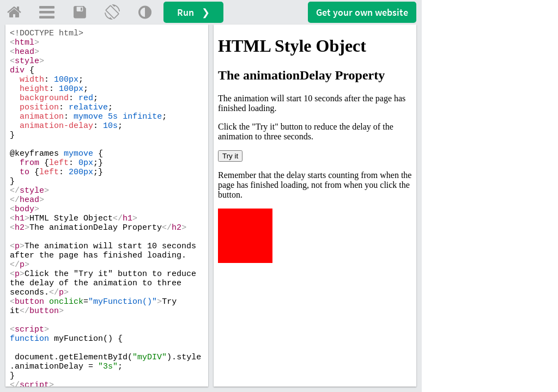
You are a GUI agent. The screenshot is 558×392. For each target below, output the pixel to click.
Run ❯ (193, 12)
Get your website (362, 12)
